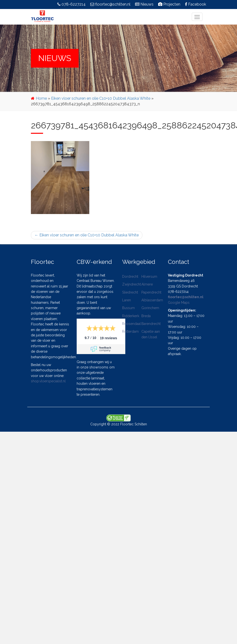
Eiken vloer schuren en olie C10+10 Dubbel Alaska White (101, 98)
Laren (127, 300)
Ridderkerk (131, 316)
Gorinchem (150, 308)
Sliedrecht (130, 292)
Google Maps (179, 303)
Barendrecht (151, 324)
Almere (147, 284)
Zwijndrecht (132, 284)
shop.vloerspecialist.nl (48, 381)
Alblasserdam (152, 300)
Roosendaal (132, 324)
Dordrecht (130, 277)
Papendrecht (151, 292)
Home (41, 98)
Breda (146, 316)
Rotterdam (130, 331)
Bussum (128, 308)
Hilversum (149, 277)
